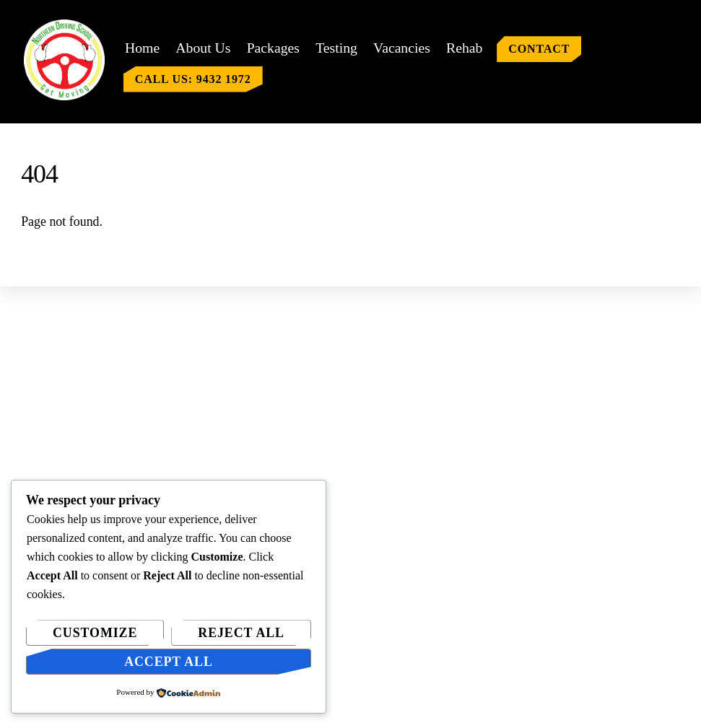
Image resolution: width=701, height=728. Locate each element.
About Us (203, 48)
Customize (95, 633)
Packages (273, 48)
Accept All (169, 662)
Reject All (241, 633)
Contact (539, 49)
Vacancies (402, 48)
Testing (336, 48)
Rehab (464, 48)
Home (142, 48)
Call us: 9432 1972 (193, 79)
